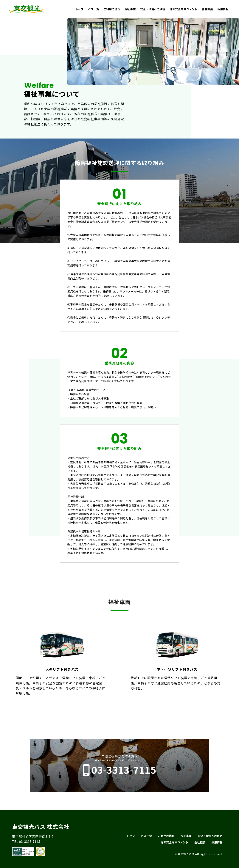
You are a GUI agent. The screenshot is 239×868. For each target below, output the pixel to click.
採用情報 (223, 9)
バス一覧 (93, 9)
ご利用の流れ (112, 9)
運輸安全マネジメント (184, 9)
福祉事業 (130, 9)
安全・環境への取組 (153, 9)
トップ (79, 9)
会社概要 (207, 9)
